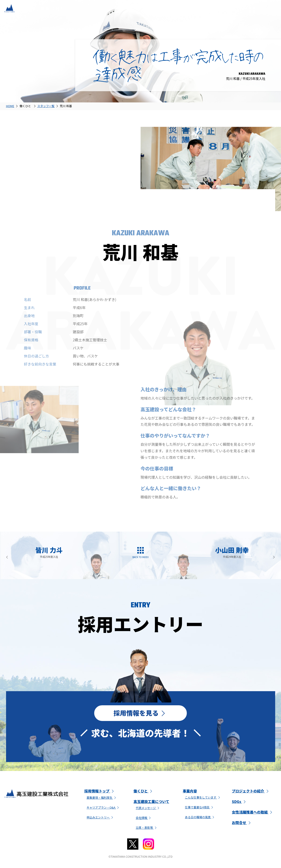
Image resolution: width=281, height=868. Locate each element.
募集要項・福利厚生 (102, 799)
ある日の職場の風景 (200, 818)
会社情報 (144, 819)
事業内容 (190, 792)
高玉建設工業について (151, 803)
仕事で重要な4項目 (199, 808)
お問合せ (242, 824)
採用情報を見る (140, 713)
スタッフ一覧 (46, 106)
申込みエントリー (100, 818)
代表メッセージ (148, 809)
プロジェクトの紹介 (251, 792)
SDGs (240, 803)
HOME (10, 106)
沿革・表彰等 (147, 828)
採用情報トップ (100, 792)
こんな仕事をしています (203, 798)
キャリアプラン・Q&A (103, 808)
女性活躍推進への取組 (253, 813)
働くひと (144, 792)
